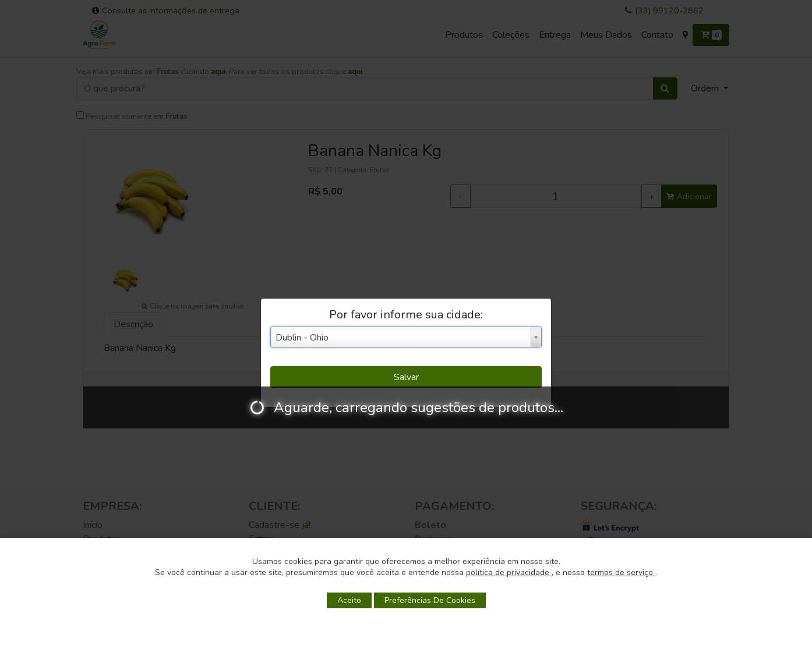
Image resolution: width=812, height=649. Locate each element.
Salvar (406, 377)
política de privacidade (509, 572)
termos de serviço (621, 572)
